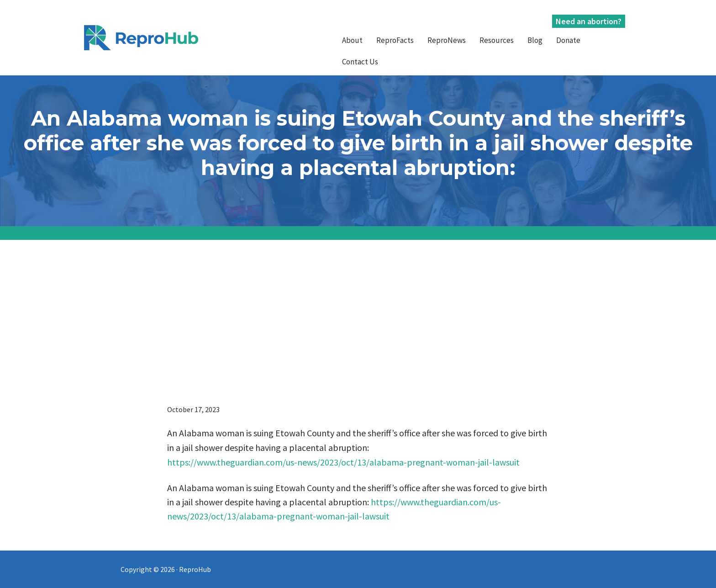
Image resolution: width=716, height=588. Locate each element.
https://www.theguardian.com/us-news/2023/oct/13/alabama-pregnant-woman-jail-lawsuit (343, 462)
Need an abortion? (589, 21)
